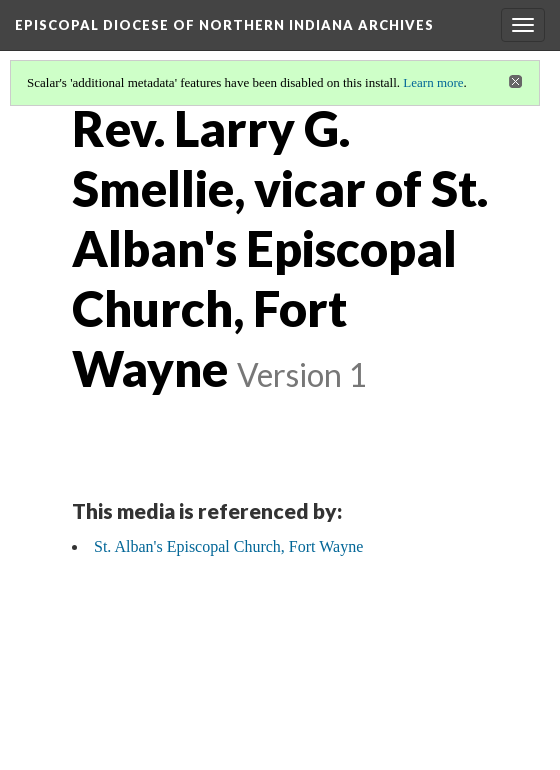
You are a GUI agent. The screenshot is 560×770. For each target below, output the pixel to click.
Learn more (433, 82)
